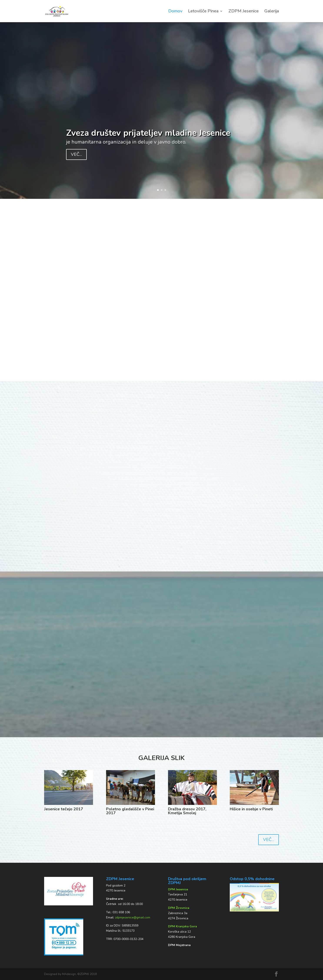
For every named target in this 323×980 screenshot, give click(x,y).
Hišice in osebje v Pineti (251, 809)
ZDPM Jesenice (244, 12)
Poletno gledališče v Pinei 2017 (130, 811)
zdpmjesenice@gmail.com (133, 917)
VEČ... (76, 154)
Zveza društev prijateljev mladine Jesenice (148, 133)
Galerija (272, 12)
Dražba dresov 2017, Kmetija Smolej (187, 811)
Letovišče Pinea (203, 12)
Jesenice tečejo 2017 (64, 809)
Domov (175, 12)
